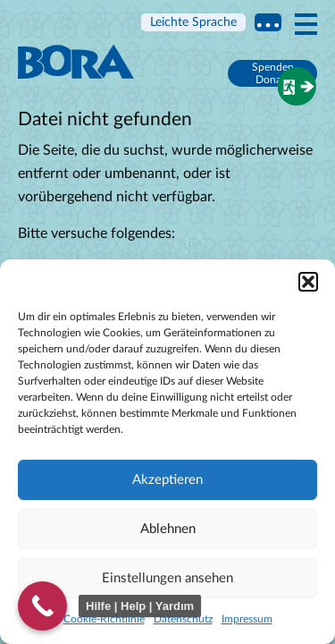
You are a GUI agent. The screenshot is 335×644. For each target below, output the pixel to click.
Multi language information (268, 22)
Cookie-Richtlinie (104, 619)
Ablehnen (168, 529)
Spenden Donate (273, 73)
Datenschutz (183, 619)
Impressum (247, 619)
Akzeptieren (167, 480)
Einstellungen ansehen (167, 578)
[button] (308, 282)
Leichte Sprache (193, 22)
